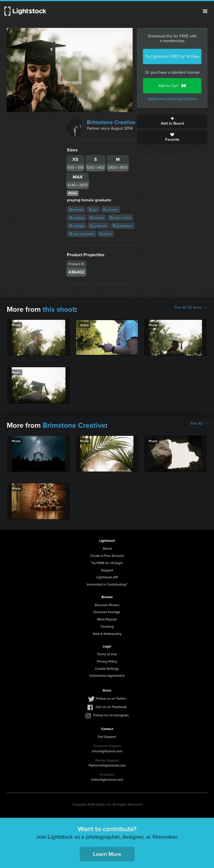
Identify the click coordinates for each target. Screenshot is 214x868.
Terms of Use (107, 654)
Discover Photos (107, 605)
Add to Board (172, 121)
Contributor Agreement (107, 675)
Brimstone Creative (111, 122)
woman (110, 210)
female (76, 210)
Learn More (107, 854)
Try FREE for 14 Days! (107, 563)
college (77, 226)
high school (120, 218)
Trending (107, 626)
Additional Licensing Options (172, 99)
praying (77, 218)
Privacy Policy (107, 661)
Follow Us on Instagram (111, 715)
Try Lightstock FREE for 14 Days (172, 56)
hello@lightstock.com (107, 779)
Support (107, 570)
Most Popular (107, 619)
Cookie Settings (107, 668)
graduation (123, 226)
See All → (199, 424)
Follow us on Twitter (111, 698)
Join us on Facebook (111, 707)
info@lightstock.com (107, 751)
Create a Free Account (107, 556)
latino (106, 234)
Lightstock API (107, 577)
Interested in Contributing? (107, 584)
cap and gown (82, 234)
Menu (205, 11)
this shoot (59, 309)
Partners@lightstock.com (107, 765)
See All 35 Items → (191, 308)
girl (93, 210)
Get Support (107, 737)
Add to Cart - (172, 86)
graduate (98, 226)
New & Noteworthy (107, 634)
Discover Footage (107, 612)
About (107, 548)
